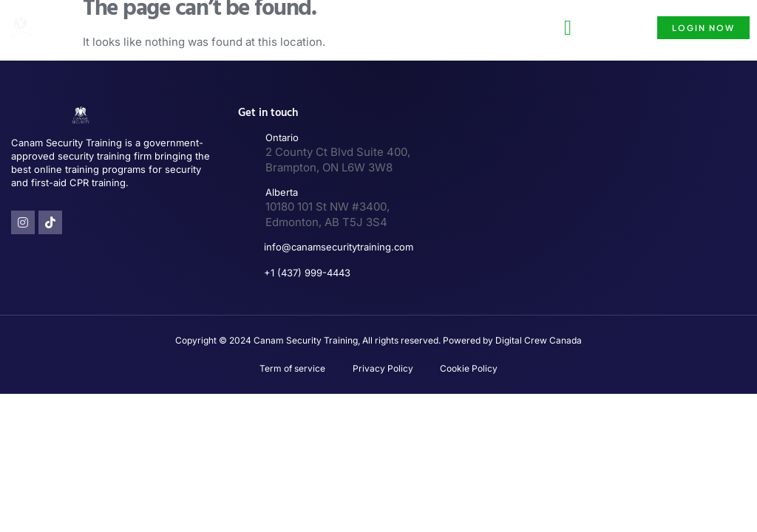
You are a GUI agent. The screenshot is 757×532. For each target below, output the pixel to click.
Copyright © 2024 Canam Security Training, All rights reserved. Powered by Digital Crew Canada (378, 340)
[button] (568, 28)
